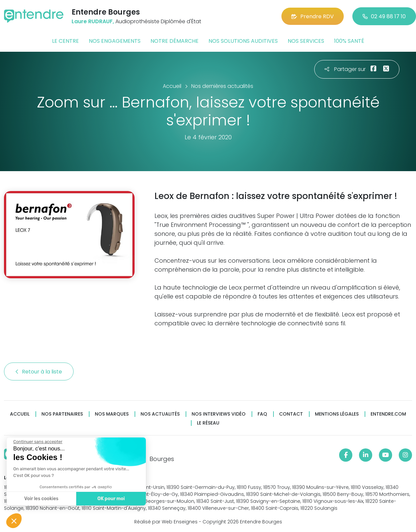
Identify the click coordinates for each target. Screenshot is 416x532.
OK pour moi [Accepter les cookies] (111, 499)
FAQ (262, 414)
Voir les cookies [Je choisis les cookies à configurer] (41, 499)
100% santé (349, 41)
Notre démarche (175, 41)
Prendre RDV (313, 16)
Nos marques (112, 414)
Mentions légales (337, 414)
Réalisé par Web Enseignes (166, 522)
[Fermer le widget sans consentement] (37, 442)
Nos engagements (115, 41)
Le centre (65, 41)
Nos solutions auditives (243, 41)
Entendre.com (388, 414)
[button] (14, 521)
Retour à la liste (39, 372)
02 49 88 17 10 (384, 16)
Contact (291, 414)
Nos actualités (160, 414)
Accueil (20, 414)
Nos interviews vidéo (219, 414)
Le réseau (208, 423)
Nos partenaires (62, 414)
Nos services (306, 41)
